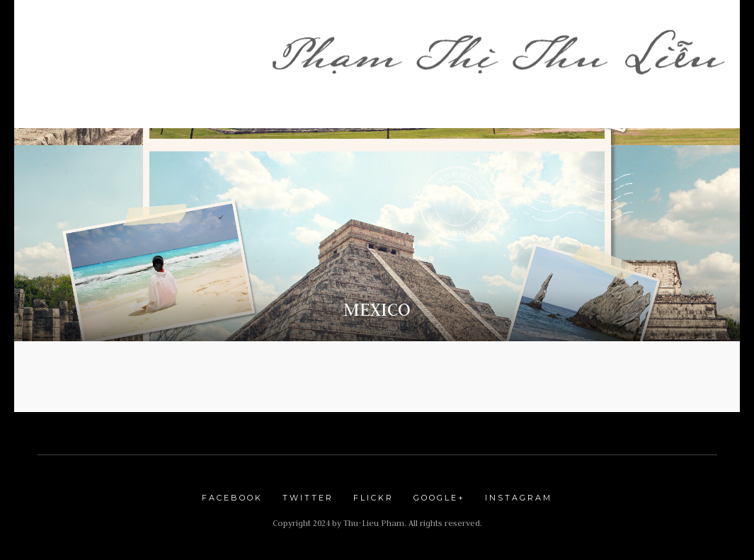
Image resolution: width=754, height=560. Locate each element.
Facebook (232, 498)
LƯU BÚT (379, 59)
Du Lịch (448, 59)
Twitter (308, 498)
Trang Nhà (86, 39)
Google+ (439, 498)
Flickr (373, 498)
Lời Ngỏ (163, 39)
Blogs (305, 59)
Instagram (519, 498)
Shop (224, 39)
